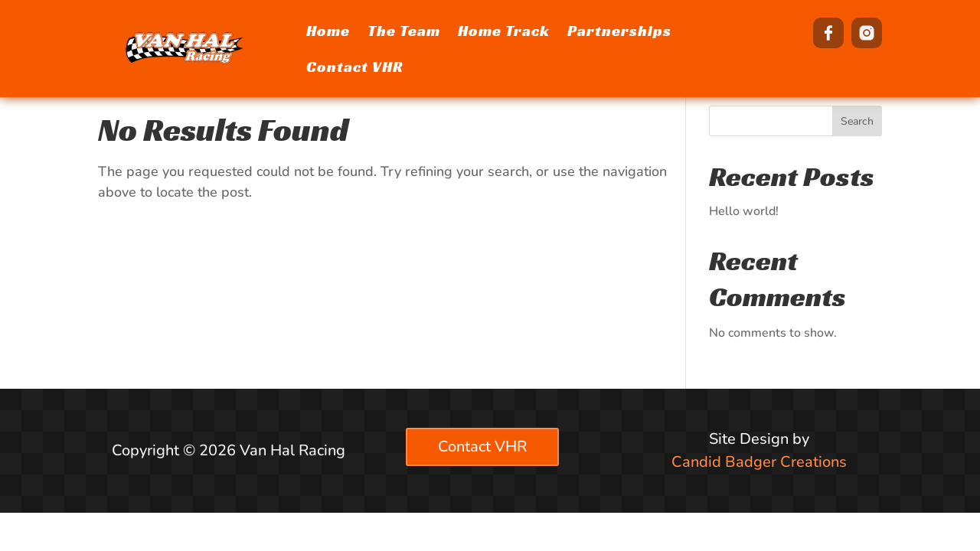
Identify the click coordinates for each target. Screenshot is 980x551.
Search (857, 121)
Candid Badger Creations (759, 462)
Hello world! (744, 211)
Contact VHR (482, 447)
